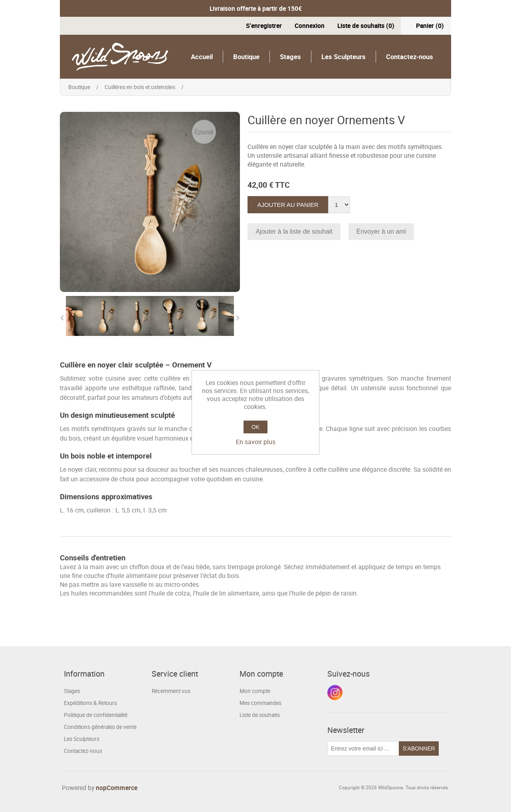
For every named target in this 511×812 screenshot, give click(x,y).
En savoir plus (256, 442)
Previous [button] (62, 318)
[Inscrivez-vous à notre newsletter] (363, 748)
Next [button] (238, 318)
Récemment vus (171, 691)
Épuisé (204, 132)
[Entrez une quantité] (339, 205)
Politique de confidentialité (96, 715)
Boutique (246, 57)
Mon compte (255, 691)
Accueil (202, 57)
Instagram (335, 693)
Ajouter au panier (288, 205)
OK (255, 427)
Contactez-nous (410, 57)
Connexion (310, 26)
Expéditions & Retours (90, 703)
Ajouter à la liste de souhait (294, 231)
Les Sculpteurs (344, 57)
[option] (83, 318)
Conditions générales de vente (100, 727)
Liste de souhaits (260, 715)
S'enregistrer (264, 26)
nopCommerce (117, 788)
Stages (290, 57)
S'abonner (419, 748)
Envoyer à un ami (381, 231)
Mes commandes (260, 703)
